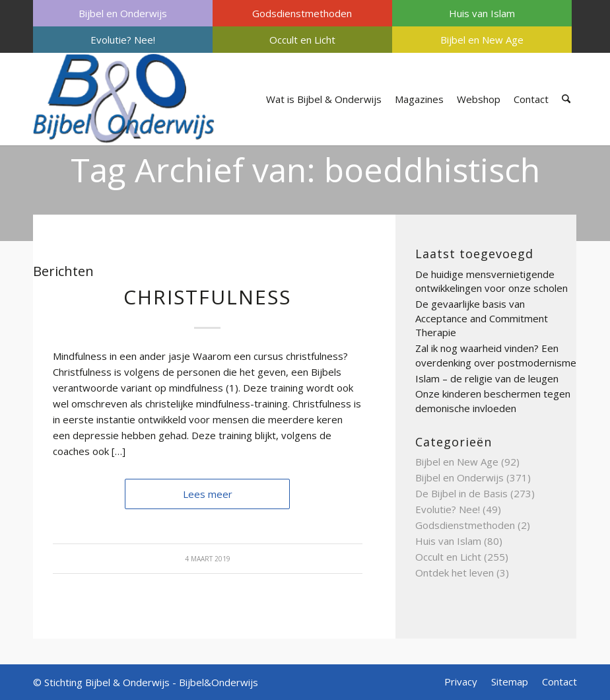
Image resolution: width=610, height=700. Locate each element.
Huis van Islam (482, 13)
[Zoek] (566, 99)
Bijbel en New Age (482, 40)
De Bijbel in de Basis (461, 493)
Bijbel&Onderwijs (219, 682)
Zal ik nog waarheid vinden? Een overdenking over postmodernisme (496, 355)
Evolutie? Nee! (123, 40)
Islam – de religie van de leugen (487, 378)
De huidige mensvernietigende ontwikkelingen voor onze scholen (491, 281)
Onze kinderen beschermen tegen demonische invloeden (493, 401)
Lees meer (208, 494)
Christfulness (207, 297)
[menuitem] (123, 13)
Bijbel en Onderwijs (123, 13)
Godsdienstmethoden (302, 13)
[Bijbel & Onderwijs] (124, 99)
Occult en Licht (302, 40)
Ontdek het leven (455, 573)
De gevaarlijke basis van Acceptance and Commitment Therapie (482, 318)
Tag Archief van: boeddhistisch (305, 170)
